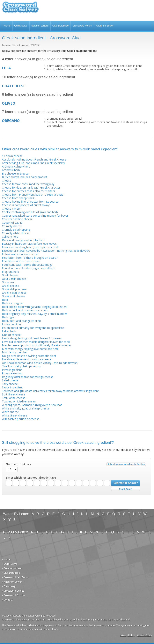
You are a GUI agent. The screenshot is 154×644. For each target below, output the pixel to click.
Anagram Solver (105, 26)
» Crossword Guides (13, 591)
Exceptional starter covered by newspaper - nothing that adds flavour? (46, 251)
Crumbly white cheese (16, 233)
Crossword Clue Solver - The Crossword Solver (20, 9)
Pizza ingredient (12, 370)
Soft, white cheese (14, 398)
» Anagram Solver (12, 582)
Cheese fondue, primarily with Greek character (31, 187)
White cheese (10, 412)
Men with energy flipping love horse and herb (30, 349)
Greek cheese (11, 286)
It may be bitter (12, 324)
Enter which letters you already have (31, 478)
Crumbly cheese (12, 226)
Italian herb (9, 331)
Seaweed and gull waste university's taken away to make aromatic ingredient (50, 391)
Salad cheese (10, 380)
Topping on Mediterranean (19, 401)
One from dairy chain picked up (22, 366)
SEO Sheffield (122, 620)
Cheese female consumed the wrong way (28, 184)
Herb (5, 300)
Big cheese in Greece (15, 173)
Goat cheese (10, 275)
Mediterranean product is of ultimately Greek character (37, 345)
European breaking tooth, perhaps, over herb (30, 247)
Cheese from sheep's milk (18, 198)
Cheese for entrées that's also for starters (28, 191)
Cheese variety (11, 209)
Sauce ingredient (12, 387)
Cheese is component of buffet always (26, 205)
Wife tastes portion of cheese (21, 419)
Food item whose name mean (21, 261)
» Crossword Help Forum (16, 577)
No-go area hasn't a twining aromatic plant (29, 356)
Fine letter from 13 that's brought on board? (30, 258)
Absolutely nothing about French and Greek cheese (34, 159)
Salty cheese (10, 384)
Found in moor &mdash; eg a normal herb (29, 268)
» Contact (7, 600)
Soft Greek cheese (14, 394)
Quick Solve (21, 26)
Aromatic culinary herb (16, 166)
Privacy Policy (127, 635)
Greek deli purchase (14, 289)
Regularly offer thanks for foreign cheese (28, 377)
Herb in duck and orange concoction (25, 310)
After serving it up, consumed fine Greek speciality (33, 163)
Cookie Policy (145, 635)
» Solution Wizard (12, 568)
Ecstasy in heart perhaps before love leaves (29, 244)
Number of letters (18, 464)
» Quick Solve (9, 564)
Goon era (8, 282)
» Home (6, 559)
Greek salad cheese (14, 293)
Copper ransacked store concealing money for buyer (35, 216)
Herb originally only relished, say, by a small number (34, 314)
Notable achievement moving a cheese (27, 359)
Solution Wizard (40, 26)
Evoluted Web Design (84, 620)
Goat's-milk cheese (14, 279)
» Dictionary (9, 586)
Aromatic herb (11, 170)
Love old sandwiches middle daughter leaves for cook (36, 342)
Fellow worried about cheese (20, 254)
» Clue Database (11, 573)
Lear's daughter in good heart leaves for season (32, 338)
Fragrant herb (11, 272)
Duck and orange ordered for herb (24, 240)
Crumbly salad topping (16, 230)
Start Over (126, 489)
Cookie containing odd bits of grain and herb (30, 212)
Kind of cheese (11, 335)
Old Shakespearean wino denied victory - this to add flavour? (40, 363)
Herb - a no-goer (12, 303)
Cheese (7, 180)
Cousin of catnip (12, 223)
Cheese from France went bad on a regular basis (33, 195)
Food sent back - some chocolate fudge (27, 265)
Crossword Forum (82, 26)
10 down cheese (12, 156)
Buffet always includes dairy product (25, 177)
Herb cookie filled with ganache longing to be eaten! (35, 307)
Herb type (8, 317)
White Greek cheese (15, 415)
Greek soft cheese (13, 296)
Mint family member (15, 352)
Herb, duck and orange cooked (21, 321)
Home (7, 26)
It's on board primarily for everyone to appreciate (33, 328)
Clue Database (60, 26)
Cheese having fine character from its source (30, 202)
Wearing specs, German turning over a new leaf (32, 405)
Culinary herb (10, 237)
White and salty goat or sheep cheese (26, 408)
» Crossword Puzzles (14, 595)
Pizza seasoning (12, 373)
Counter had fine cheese (17, 219)
